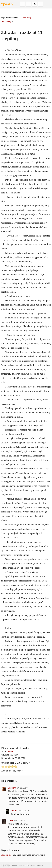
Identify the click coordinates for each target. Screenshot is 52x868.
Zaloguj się (6, 855)
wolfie (10, 751)
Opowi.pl (7, 4)
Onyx (11, 820)
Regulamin (31, 865)
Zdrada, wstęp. (26, 17)
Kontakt (40, 865)
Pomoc (22, 865)
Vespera (12, 788)
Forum (15, 865)
